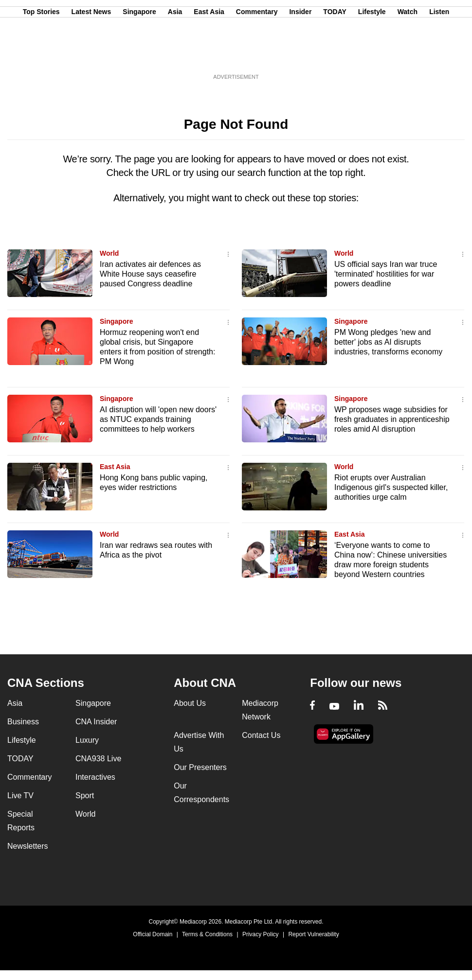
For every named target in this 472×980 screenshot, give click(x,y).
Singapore (139, 55)
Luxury (87, 740)
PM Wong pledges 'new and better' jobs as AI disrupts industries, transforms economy (388, 342)
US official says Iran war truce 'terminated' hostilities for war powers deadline (386, 274)
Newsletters (28, 846)
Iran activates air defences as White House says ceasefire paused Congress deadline (150, 274)
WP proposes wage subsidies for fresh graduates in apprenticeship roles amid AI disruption (392, 419)
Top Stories (41, 55)
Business (23, 722)
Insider (300, 55)
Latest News (91, 55)
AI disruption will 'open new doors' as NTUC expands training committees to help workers (158, 419)
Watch (408, 55)
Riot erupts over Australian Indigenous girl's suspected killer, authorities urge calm (391, 487)
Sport (85, 796)
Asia (175, 55)
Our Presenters (200, 767)
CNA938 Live (98, 759)
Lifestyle (372, 55)
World (109, 253)
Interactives (95, 777)
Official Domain (153, 934)
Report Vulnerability (313, 934)
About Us (190, 703)
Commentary (257, 55)
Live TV (20, 796)
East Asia (209, 55)
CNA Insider (96, 722)
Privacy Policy (261, 934)
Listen (439, 55)
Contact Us (261, 735)
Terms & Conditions (207, 934)
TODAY (335, 55)
